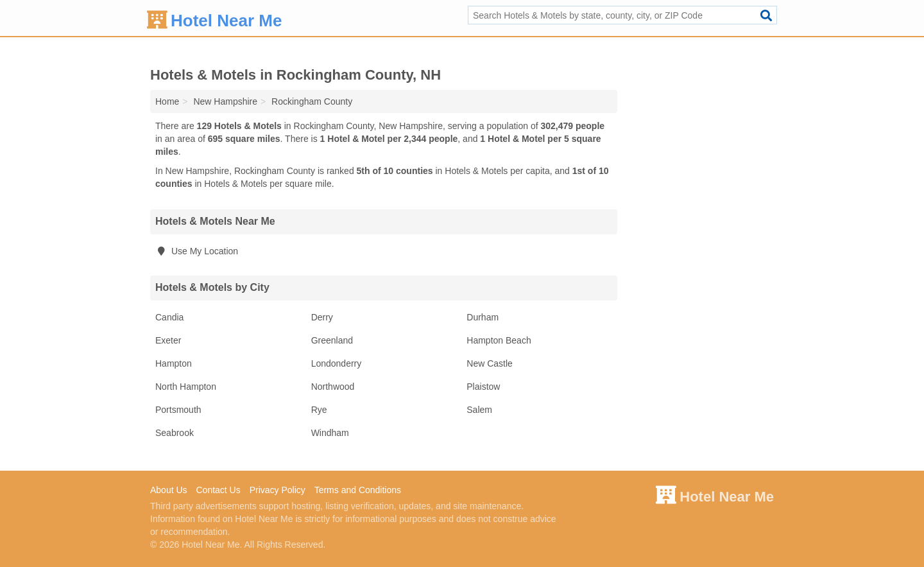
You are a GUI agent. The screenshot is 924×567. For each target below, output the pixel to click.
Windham (330, 433)
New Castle (490, 363)
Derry (322, 317)
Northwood (333, 387)
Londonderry (337, 363)
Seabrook (175, 433)
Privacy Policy (278, 490)
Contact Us (218, 490)
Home (167, 101)
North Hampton (186, 387)
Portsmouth (178, 410)
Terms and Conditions (358, 490)
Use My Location (197, 251)
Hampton (174, 363)
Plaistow (483, 387)
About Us (169, 490)
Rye (319, 410)
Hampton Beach (499, 340)
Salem (479, 410)
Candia (169, 317)
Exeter (168, 340)
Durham (483, 317)
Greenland (332, 340)
